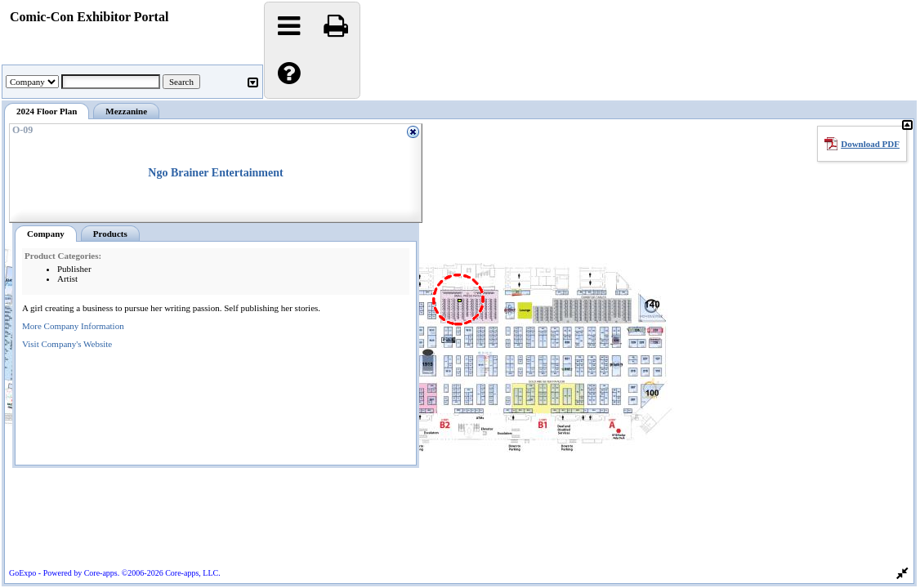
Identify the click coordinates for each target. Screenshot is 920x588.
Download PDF (870, 144)
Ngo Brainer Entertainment (215, 173)
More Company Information (73, 326)
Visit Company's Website (67, 344)
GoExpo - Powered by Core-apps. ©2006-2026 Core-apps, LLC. (115, 573)
